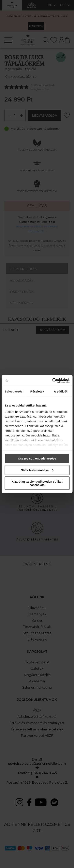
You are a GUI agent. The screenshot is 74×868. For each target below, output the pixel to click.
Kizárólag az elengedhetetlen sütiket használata (37, 483)
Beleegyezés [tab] (14, 391)
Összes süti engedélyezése (37, 458)
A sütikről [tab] (61, 391)
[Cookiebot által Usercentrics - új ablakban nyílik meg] (53, 380)
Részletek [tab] (37, 391)
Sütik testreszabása (37, 470)
